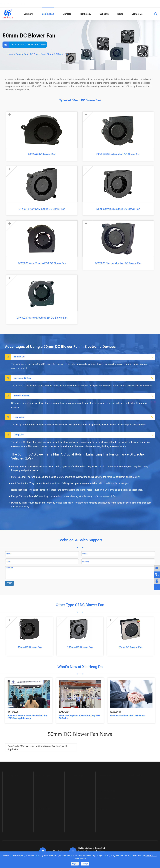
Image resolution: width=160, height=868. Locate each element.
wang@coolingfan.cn (58, 851)
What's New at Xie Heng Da (80, 667)
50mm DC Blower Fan (58, 54)
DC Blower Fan (37, 54)
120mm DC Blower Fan (80, 647)
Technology (85, 14)
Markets (67, 14)
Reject (75, 864)
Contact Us (137, 14)
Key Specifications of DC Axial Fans (128, 716)
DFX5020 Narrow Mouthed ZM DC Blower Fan (42, 318)
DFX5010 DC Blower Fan (42, 154)
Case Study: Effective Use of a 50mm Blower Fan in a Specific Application (38, 748)
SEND (9, 583)
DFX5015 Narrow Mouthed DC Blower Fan (42, 209)
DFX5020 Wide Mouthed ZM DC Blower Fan (42, 263)
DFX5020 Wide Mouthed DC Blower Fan (118, 209)
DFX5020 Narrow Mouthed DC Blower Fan (118, 263)
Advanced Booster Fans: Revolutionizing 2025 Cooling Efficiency (27, 717)
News (120, 14)
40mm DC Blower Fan (30, 647)
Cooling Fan (48, 14)
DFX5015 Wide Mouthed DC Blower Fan (118, 154)
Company (28, 14)
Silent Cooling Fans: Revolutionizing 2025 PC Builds (79, 717)
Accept (85, 864)
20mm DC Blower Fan (130, 647)
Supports (104, 14)
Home (10, 54)
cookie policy (151, 856)
